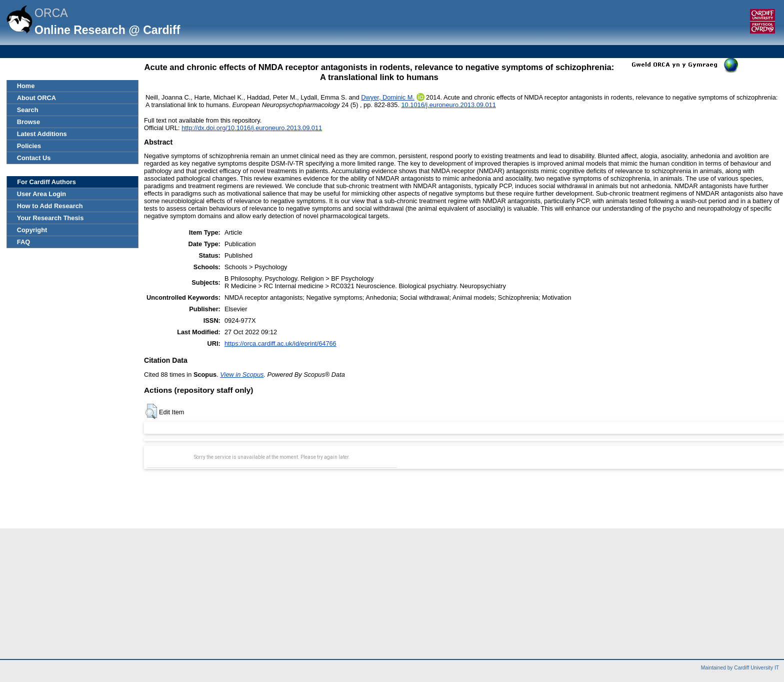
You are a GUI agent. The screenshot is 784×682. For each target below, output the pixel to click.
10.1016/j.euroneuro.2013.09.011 (449, 105)
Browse (28, 122)
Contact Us (34, 158)
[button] (151, 411)
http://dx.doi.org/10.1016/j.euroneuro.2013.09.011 (252, 128)
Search (28, 110)
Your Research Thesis (50, 218)
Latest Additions (42, 134)
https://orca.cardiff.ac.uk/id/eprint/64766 (280, 344)
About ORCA (36, 98)
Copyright (32, 230)
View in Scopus (242, 375)
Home (26, 86)
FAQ (23, 242)
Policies (29, 146)
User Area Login (41, 194)
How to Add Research (50, 206)
